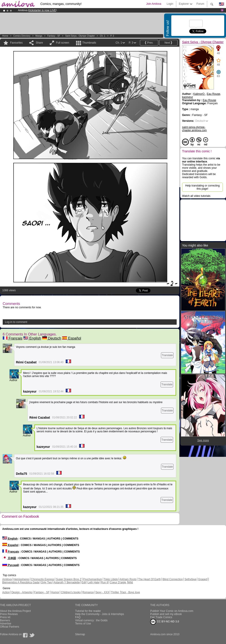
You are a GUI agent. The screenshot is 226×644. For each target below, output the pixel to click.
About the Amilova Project (15, 611)
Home (5, 36)
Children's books (71, 592)
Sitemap (80, 634)
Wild (130, 582)
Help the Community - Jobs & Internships (100, 614)
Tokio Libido (111, 579)
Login (170, 4)
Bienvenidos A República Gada (21, 582)
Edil (84, 582)
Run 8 (104, 582)
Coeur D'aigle (118, 582)
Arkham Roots (128, 579)
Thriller (115, 592)
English (32, 338)
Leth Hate (93, 582)
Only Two (46, 582)
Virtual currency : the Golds (91, 620)
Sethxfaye (190, 579)
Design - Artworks (22, 592)
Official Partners (10, 627)
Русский (11, 565)
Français (13, 338)
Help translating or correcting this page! (202, 187)
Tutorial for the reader (88, 611)
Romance (88, 592)
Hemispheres (21, 579)
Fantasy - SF (54, 36)
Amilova (7, 579)
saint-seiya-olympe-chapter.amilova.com (194, 129)
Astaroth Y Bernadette (67, 582)
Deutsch (52, 338)
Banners (5, 620)
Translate (167, 355)
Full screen (63, 43)
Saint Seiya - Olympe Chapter (80, 36)
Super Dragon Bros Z (68, 579)
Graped (202, 579)
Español (72, 338)
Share (39, 43)
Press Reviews (9, 614)
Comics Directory (22, 36)
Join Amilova (154, 4)
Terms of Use (83, 624)
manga (39, 36)
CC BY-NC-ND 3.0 (165, 622)
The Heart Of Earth (149, 579)
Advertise (6, 624)
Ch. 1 (103, 36)
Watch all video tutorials (196, 196)
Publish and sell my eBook (166, 614)
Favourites (16, 43)
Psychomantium (92, 579)
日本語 (9, 558)
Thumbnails (89, 43)
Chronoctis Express (43, 579)
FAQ (78, 617)
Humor (55, 592)
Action (6, 592)
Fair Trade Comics (161, 617)
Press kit (5, 617)
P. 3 (112, 36)
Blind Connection (173, 579)
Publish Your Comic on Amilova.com (172, 611)
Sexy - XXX (102, 592)
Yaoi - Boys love (130, 592)
